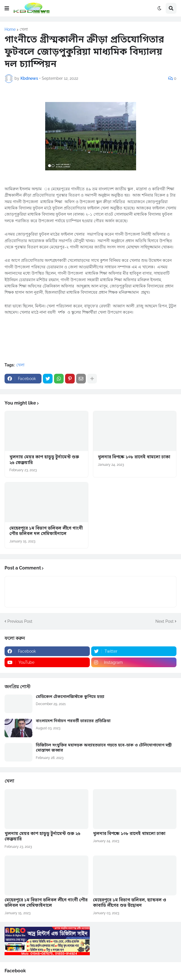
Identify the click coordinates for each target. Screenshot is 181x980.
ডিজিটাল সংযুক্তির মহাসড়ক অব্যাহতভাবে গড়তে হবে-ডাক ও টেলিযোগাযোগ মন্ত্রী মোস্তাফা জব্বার (104, 748)
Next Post (165, 621)
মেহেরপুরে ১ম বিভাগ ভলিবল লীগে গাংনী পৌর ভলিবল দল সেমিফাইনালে (46, 531)
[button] (7, 8)
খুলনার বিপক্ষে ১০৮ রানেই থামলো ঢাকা (134, 457)
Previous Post (20, 621)
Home (10, 29)
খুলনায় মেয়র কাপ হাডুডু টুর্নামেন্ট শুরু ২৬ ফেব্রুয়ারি (44, 460)
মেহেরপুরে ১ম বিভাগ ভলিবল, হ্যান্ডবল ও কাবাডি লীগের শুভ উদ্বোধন (130, 903)
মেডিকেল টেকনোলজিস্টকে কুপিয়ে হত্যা (70, 697)
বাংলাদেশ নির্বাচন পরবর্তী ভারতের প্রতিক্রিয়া (73, 721)
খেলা (24, 29)
